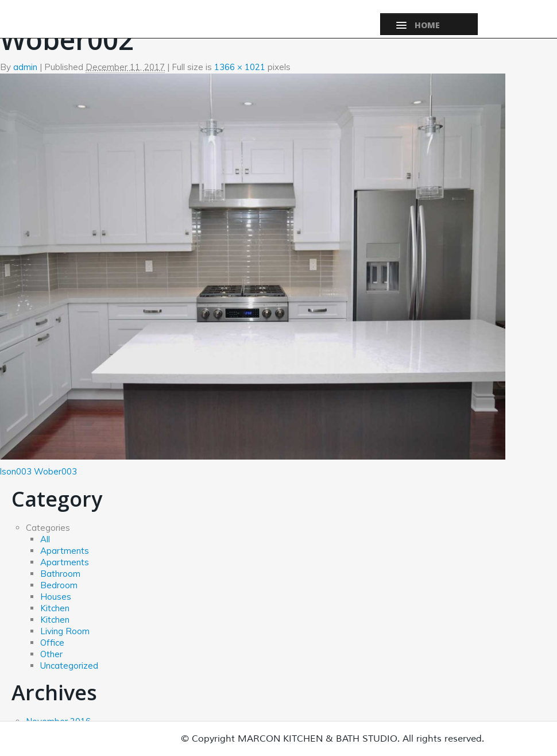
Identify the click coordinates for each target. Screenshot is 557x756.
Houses (56, 597)
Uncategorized (69, 666)
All (45, 539)
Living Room (65, 631)
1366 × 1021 (240, 67)
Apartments (65, 551)
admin (25, 67)
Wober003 (55, 471)
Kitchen (55, 608)
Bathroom (60, 574)
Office (52, 643)
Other (51, 654)
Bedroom (59, 585)
